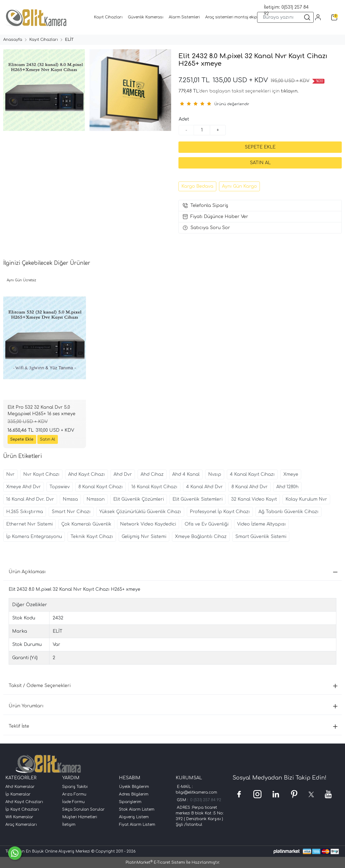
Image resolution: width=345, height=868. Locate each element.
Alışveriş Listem (134, 817)
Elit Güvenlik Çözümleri (139, 499)
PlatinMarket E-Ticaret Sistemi (155, 862)
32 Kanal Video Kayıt (254, 499)
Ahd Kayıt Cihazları (24, 802)
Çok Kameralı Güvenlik (86, 524)
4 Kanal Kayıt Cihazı (252, 474)
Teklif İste (173, 726)
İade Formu (73, 802)
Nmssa (70, 499)
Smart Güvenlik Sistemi (261, 537)
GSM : (183, 800)
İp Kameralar (18, 794)
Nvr (10, 474)
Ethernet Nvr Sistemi (29, 524)
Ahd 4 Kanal (186, 474)
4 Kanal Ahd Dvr (204, 487)
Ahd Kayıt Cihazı (87, 474)
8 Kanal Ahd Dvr (250, 487)
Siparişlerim (130, 802)
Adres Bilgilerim (134, 794)
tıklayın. (290, 91)
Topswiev (60, 487)
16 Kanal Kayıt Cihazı (154, 487)
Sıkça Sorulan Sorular (83, 809)
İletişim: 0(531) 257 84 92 (286, 11)
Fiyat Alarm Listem (137, 825)
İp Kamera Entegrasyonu (34, 537)
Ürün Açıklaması (173, 572)
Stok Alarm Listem (137, 809)
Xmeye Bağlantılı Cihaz (201, 537)
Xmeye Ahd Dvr (24, 487)
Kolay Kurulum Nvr (306, 499)
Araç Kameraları (21, 825)
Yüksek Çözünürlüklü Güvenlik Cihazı (140, 512)
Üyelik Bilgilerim (134, 787)
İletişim (69, 825)
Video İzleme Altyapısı (261, 524)
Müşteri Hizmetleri (80, 817)
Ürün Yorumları (173, 706)
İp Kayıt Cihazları (22, 809)
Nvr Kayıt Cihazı (41, 474)
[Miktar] (202, 130)
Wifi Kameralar (19, 817)
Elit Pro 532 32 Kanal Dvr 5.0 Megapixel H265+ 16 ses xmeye (42, 411)
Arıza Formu (74, 794)
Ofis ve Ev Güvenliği (207, 524)
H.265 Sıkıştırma (25, 512)
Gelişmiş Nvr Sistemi (144, 537)
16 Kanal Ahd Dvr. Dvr (30, 499)
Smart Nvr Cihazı (71, 512)
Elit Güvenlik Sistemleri (198, 499)
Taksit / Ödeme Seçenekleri (173, 686)
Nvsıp (215, 474)
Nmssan (96, 499)
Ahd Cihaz (152, 474)
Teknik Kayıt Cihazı (92, 537)
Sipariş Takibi (75, 787)
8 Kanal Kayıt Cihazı (101, 487)
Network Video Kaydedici (148, 524)
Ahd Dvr (123, 474)
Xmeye (291, 474)
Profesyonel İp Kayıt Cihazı (220, 512)
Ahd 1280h (287, 487)
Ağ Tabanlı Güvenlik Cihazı (288, 512)
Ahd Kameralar (20, 787)
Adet (184, 119)
